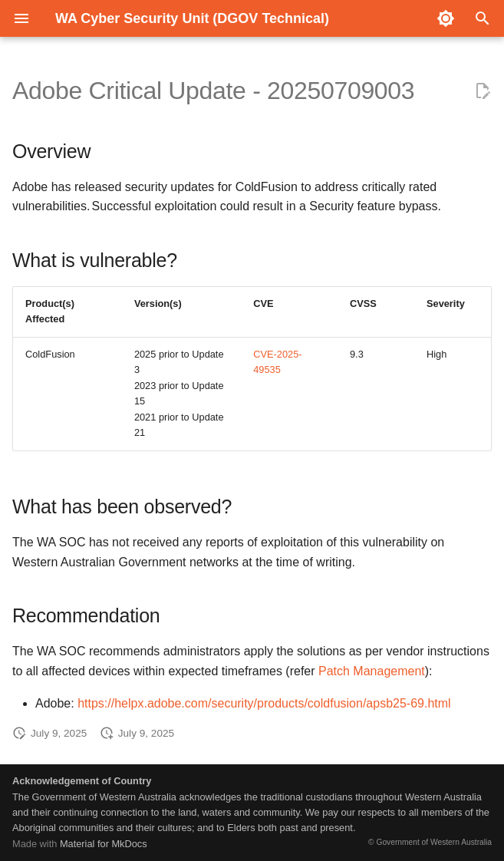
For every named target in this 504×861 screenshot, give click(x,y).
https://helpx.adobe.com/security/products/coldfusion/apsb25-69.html (264, 703)
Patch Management (372, 671)
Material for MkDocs (104, 844)
